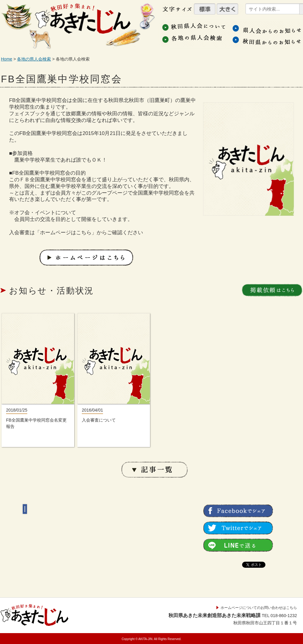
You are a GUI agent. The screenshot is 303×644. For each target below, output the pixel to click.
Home (7, 59)
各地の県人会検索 (34, 59)
